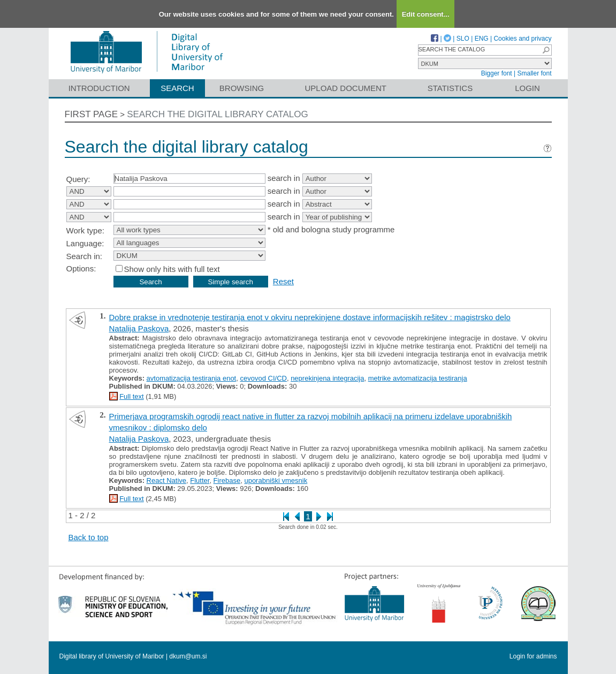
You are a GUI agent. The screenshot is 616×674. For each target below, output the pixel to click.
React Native (166, 480)
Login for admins (533, 656)
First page (92, 114)
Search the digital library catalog (218, 114)
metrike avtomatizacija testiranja (418, 378)
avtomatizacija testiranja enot (192, 378)
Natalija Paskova (139, 328)
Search (177, 88)
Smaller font (534, 73)
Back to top (89, 537)
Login (527, 88)
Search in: (85, 256)
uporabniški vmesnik (276, 480)
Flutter (200, 480)
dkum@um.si (188, 656)
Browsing (242, 88)
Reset (283, 281)
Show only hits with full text (172, 269)
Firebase (227, 480)
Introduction (99, 88)
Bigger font (497, 73)
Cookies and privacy (522, 39)
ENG (482, 39)
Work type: (85, 230)
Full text (132, 396)
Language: (85, 243)
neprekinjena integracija (327, 378)
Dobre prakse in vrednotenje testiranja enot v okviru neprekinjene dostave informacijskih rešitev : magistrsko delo (310, 317)
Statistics (450, 88)
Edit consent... (426, 14)
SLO (463, 39)
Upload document (346, 88)
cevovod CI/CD (263, 378)
